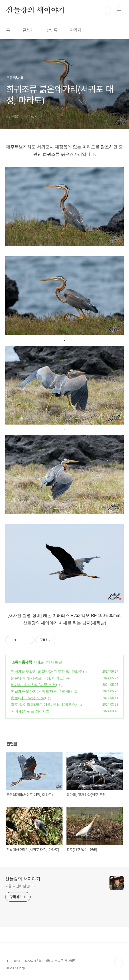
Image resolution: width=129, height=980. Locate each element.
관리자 (76, 30)
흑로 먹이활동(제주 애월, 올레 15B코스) (44, 705)
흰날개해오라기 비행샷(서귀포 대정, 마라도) (47, 672)
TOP (118, 963)
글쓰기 (28, 30)
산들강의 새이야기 (36, 11)
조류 (15, 662)
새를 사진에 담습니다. (21, 886)
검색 (107, 11)
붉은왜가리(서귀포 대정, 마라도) (38, 678)
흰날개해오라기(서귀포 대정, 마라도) (41, 691)
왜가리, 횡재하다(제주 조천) (34, 685)
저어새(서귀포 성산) (27, 711)
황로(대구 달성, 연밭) (28, 698)
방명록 (52, 30)
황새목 (27, 662)
